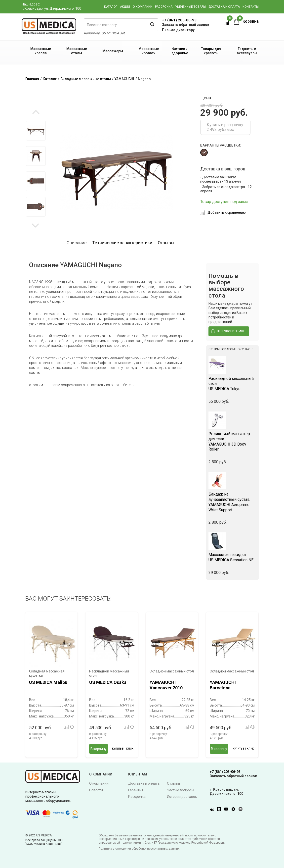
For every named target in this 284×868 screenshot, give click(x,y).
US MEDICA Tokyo (232, 384)
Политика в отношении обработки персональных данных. (139, 849)
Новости (96, 790)
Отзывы (166, 243)
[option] (36, 131)
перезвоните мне (228, 331)
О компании (142, 7)
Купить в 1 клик (123, 749)
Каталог (111, 7)
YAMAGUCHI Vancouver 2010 (166, 685)
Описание (77, 243)
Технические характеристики (122, 243)
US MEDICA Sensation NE (232, 557)
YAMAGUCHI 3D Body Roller (232, 441)
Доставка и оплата (224, 7)
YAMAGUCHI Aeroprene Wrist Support (232, 502)
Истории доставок (182, 797)
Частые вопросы (181, 790)
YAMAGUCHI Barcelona (223, 685)
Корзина (246, 21)
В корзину (99, 749)
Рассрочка (164, 7)
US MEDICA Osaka (108, 682)
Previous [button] (36, 112)
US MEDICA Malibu (48, 682)
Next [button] (35, 225)
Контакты (251, 7)
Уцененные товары (190, 7)
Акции (125, 7)
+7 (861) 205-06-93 (179, 20)
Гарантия (136, 790)
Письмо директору (178, 30)
